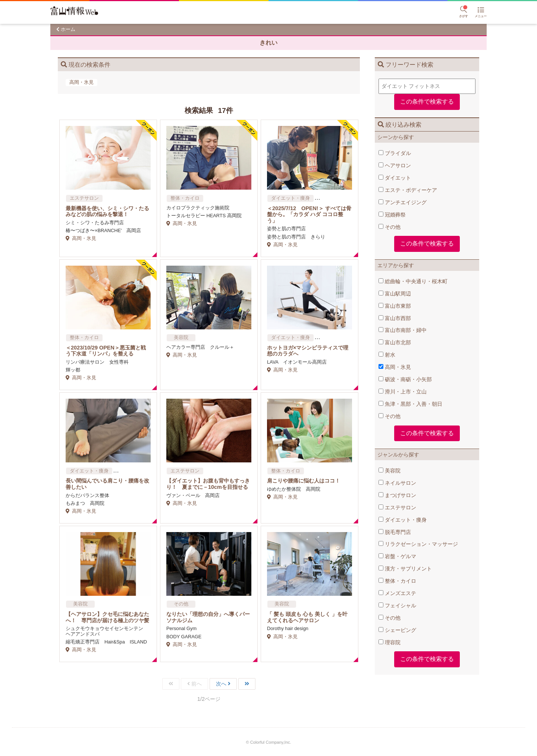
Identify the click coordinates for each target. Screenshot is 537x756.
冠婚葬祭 (392, 215)
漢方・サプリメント (405, 569)
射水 (387, 355)
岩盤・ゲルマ (397, 556)
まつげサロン (397, 495)
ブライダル (395, 153)
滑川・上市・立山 (403, 392)
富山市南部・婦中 (403, 330)
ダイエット (395, 178)
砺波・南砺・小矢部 (405, 379)
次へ (221, 684)
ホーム (68, 29)
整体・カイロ (397, 581)
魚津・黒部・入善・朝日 (410, 404)
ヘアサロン (395, 165)
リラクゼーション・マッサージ (418, 544)
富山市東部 (395, 306)
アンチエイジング (403, 202)
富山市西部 (395, 318)
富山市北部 (395, 342)
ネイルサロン (397, 483)
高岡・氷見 (395, 367)
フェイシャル (397, 605)
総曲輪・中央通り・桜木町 (413, 281)
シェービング (397, 630)
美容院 (390, 471)
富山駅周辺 (395, 294)
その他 (390, 227)
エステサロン (397, 507)
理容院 (390, 642)
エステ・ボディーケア (408, 190)
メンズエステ (397, 593)
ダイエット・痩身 (403, 520)
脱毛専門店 (395, 532)
